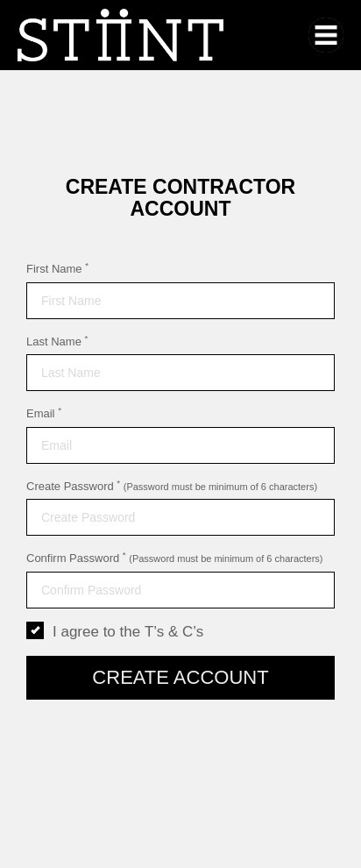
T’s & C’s (174, 632)
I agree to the (115, 632)
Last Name (57, 341)
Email (44, 413)
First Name (57, 268)
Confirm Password (175, 558)
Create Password (172, 486)
